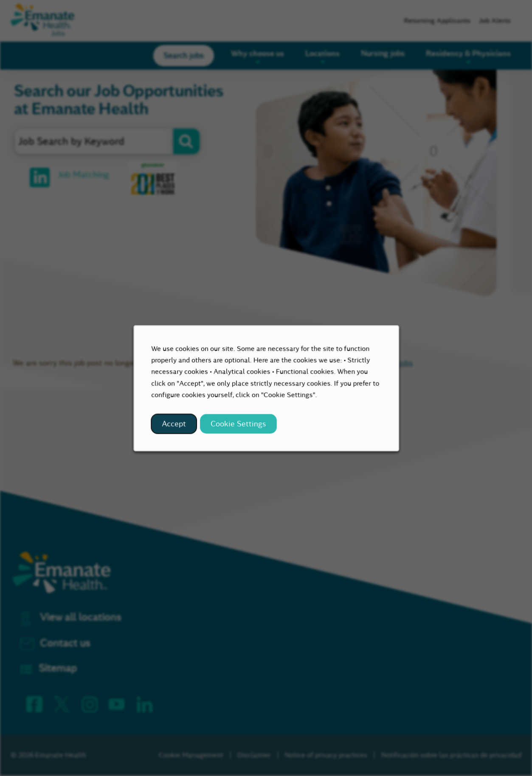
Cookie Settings (239, 429)
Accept (178, 429)
